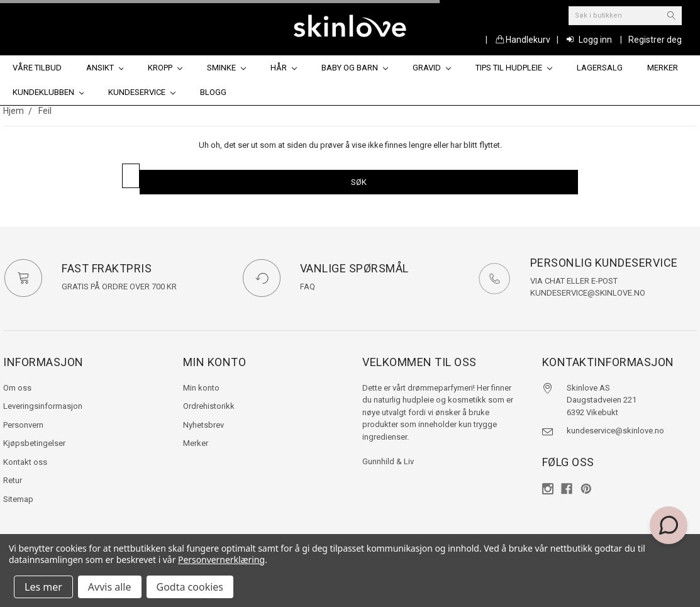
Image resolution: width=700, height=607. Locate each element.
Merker (663, 68)
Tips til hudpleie (514, 68)
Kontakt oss (25, 462)
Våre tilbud (37, 68)
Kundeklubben (48, 92)
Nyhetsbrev (203, 425)
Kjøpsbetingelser (34, 443)
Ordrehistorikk (209, 406)
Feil (45, 111)
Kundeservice (142, 92)
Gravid (432, 68)
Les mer (43, 587)
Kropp (165, 68)
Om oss (17, 388)
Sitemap (18, 499)
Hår (284, 68)
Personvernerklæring (221, 560)
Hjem (14, 111)
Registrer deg (655, 40)
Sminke (226, 68)
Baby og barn (355, 68)
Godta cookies (190, 587)
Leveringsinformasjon (43, 406)
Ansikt (105, 68)
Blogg (213, 92)
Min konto (201, 388)
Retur (13, 480)
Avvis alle (110, 587)
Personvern (23, 425)
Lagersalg (600, 68)
